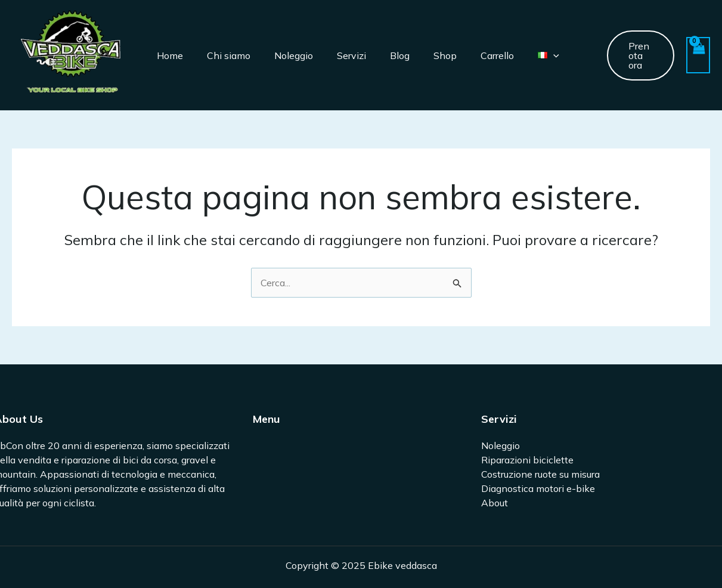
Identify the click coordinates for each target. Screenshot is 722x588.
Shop (445, 55)
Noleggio (294, 55)
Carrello (497, 55)
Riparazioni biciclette (527, 460)
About (495, 503)
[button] (641, 55)
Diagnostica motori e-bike (538, 488)
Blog (400, 55)
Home (170, 55)
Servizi (351, 55)
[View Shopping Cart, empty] (698, 55)
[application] (553, 55)
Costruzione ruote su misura (540, 474)
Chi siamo (229, 55)
